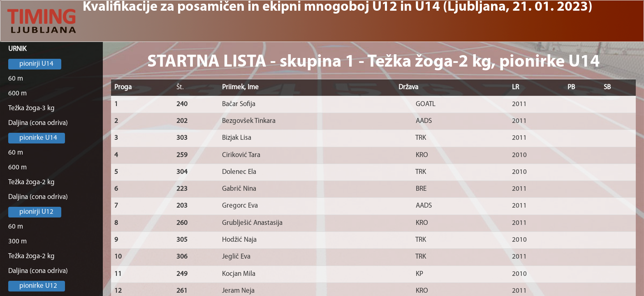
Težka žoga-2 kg (31, 182)
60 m (16, 79)
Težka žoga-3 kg (31, 108)
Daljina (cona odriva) (38, 123)
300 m (17, 242)
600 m (17, 94)
